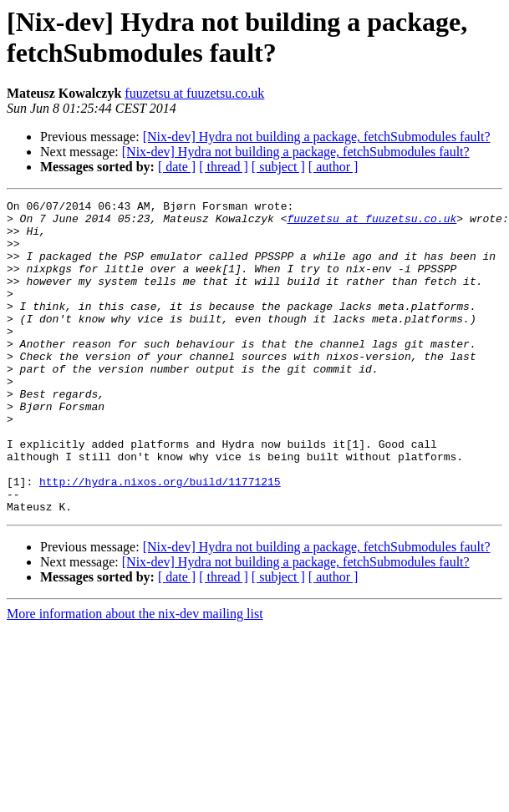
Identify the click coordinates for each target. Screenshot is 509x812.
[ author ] (333, 167)
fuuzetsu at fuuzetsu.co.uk (194, 93)
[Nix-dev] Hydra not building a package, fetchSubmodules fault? (317, 137)
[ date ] (177, 167)
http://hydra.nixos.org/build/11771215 (160, 539)
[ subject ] (278, 167)
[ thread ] (224, 167)
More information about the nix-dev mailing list (135, 676)
